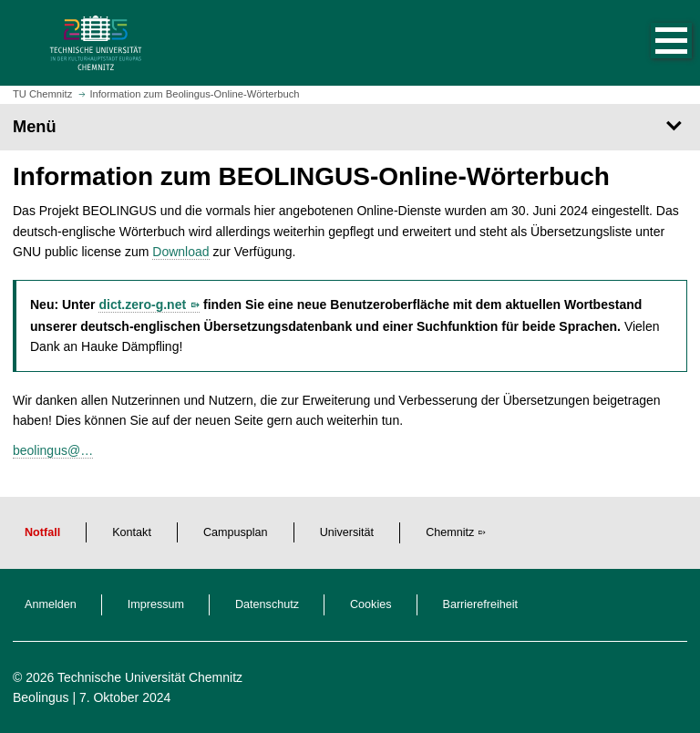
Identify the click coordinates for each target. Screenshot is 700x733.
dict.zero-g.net (142, 305)
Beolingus (41, 697)
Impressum (156, 604)
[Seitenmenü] (350, 127)
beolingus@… (53, 450)
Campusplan (236, 532)
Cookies (371, 604)
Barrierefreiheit (481, 604)
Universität (347, 532)
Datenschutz (267, 604)
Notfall (42, 532)
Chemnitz (450, 532)
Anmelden (51, 604)
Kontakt (132, 532)
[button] (653, 43)
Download (180, 252)
